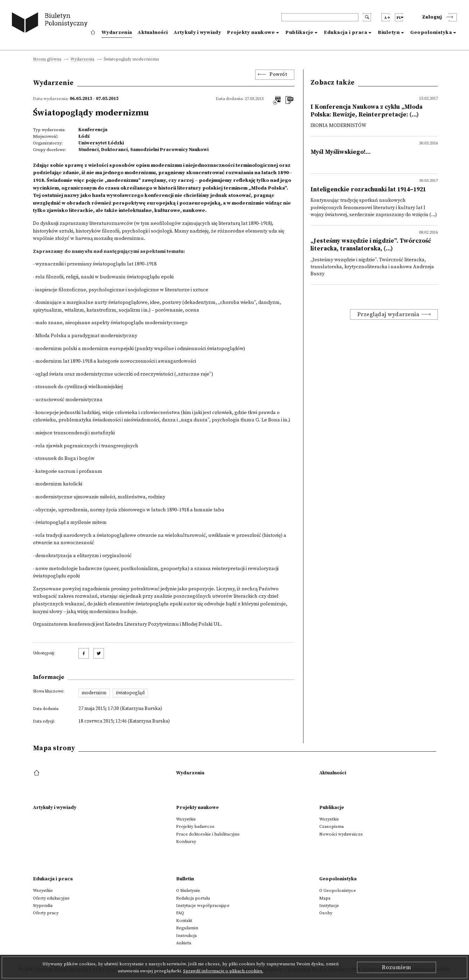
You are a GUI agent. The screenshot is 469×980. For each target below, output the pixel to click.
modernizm (94, 693)
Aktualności (153, 33)
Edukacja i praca (345, 33)
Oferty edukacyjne (51, 898)
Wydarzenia (117, 33)
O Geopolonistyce (338, 890)
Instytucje (329, 906)
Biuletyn (389, 33)
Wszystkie (186, 819)
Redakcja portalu (193, 898)
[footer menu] (37, 773)
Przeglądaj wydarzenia (388, 314)
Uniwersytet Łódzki (101, 143)
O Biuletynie (188, 890)
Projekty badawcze (195, 826)
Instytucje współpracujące (203, 906)
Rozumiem (397, 967)
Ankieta (184, 943)
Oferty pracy (46, 913)
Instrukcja (186, 936)
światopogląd (130, 693)
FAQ (180, 913)
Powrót (278, 74)
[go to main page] (51, 24)
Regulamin (187, 928)
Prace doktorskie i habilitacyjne (208, 834)
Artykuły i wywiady (197, 33)
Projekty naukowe (251, 33)
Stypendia (43, 906)
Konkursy (186, 841)
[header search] (320, 17)
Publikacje (299, 33)
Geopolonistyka (431, 33)
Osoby (326, 913)
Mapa (325, 898)
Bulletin (185, 879)
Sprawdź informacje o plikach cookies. (223, 971)
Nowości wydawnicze (341, 834)
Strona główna (47, 60)
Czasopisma (331, 826)
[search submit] (367, 17)
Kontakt (184, 921)
